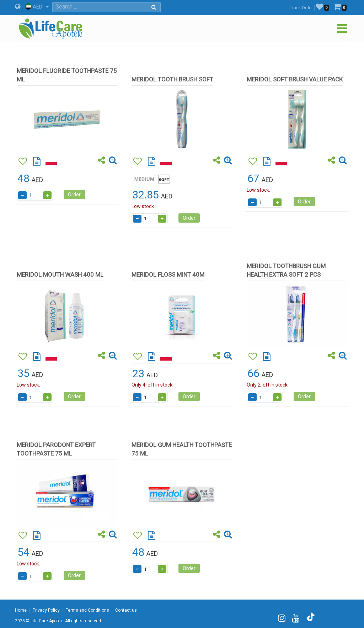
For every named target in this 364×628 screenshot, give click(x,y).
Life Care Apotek (47, 621)
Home (21, 610)
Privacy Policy (46, 610)
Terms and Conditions (87, 610)
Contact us (126, 610)
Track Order (301, 8)
